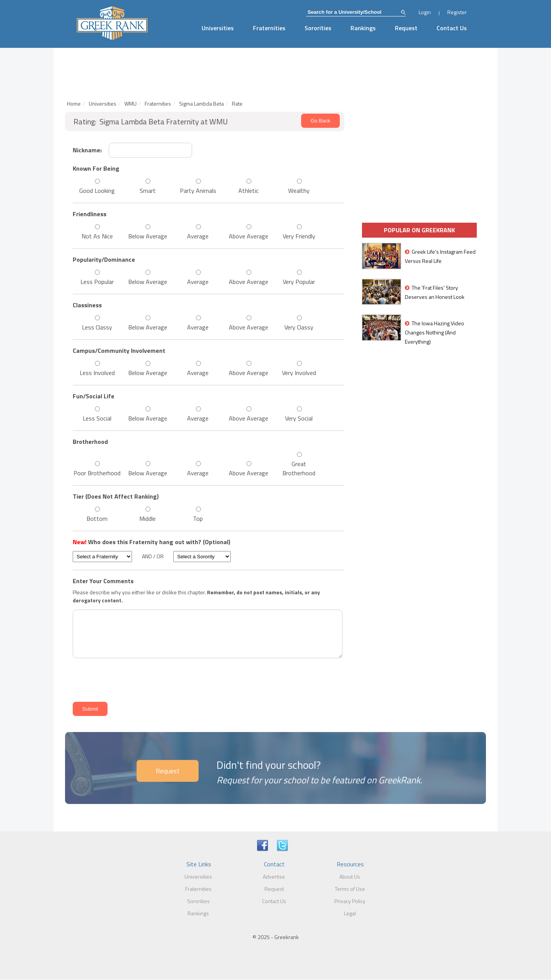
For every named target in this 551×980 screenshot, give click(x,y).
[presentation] (129, 679)
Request (406, 28)
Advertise (274, 876)
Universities (218, 28)
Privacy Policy (350, 901)
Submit (90, 709)
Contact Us (452, 28)
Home (74, 104)
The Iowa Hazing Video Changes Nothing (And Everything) (434, 332)
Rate (237, 104)
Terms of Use (350, 889)
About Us (350, 876)
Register (457, 12)
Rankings (363, 28)
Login (425, 12)
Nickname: (87, 150)
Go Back (320, 121)
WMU (130, 104)
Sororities (318, 28)
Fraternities (269, 28)
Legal (350, 913)
